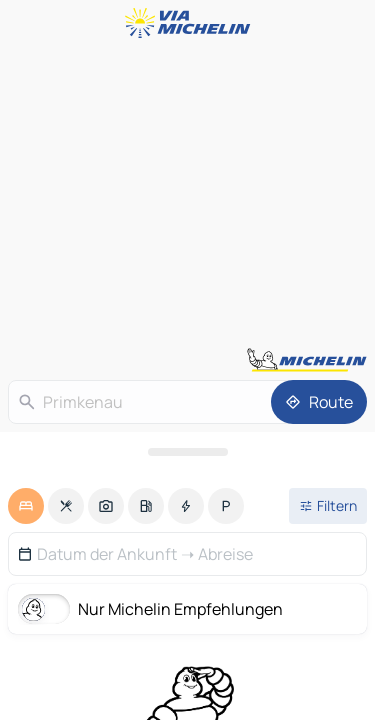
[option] (26, 506)
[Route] (319, 402)
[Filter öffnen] (328, 506)
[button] (187, 554)
